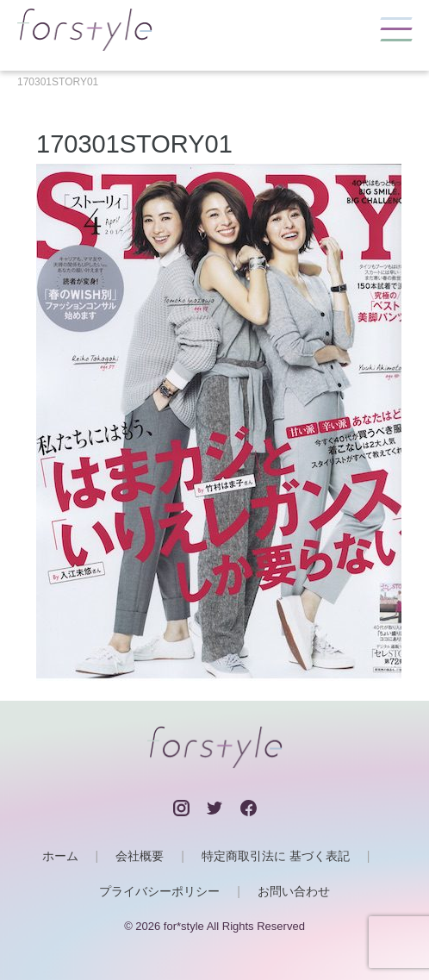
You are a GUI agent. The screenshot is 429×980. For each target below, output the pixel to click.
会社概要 (140, 856)
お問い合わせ (294, 891)
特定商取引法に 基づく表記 (276, 856)
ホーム (60, 856)
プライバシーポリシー (159, 891)
